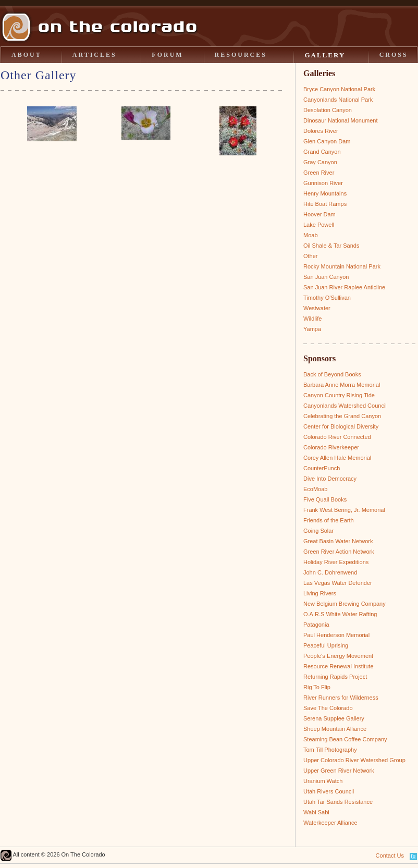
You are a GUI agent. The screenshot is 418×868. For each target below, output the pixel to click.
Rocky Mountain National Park (342, 266)
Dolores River (321, 131)
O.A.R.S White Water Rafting (340, 614)
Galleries (319, 73)
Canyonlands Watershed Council (345, 406)
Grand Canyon (322, 152)
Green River (319, 173)
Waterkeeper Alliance (330, 823)
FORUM (167, 55)
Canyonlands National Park (338, 100)
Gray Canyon (320, 162)
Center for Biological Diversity (341, 426)
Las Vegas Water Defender (338, 583)
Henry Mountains (325, 193)
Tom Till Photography (330, 750)
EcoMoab (315, 489)
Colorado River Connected (337, 437)
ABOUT (27, 55)
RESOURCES (241, 55)
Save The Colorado (328, 708)
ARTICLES (95, 55)
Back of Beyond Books (332, 374)
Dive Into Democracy (330, 479)
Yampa (312, 329)
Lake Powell (319, 225)
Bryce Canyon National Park (339, 89)
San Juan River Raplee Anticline (344, 287)
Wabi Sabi (316, 812)
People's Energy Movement (338, 656)
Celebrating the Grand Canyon (342, 416)
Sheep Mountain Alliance (335, 729)
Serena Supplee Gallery (334, 718)
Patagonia (316, 625)
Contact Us (390, 855)
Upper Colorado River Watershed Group (354, 760)
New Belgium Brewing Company (345, 604)
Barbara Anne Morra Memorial (342, 385)
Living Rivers (320, 593)
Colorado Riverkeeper (331, 447)
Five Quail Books (325, 499)
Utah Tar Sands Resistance (338, 802)
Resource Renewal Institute (339, 666)
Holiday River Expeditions (336, 562)
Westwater (317, 308)
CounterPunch (322, 468)
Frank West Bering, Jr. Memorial (344, 510)
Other (311, 256)
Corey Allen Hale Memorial (337, 458)
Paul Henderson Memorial (336, 635)
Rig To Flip (317, 687)
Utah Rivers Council (329, 791)
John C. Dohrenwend (330, 572)
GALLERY (325, 55)
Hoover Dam (319, 214)
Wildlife (312, 319)
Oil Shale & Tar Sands (331, 246)
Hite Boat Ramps (325, 204)
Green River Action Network (339, 552)
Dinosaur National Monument (340, 120)
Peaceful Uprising (326, 645)
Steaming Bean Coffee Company (345, 739)
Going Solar (318, 531)
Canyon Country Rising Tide (339, 395)
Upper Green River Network (339, 771)
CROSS (394, 55)
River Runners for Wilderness (341, 698)
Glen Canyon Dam (327, 141)
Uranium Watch (323, 781)
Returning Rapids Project (335, 677)
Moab (311, 235)
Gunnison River (323, 183)
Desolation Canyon (328, 110)
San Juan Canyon (326, 277)
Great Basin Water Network (338, 541)
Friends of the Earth (329, 520)
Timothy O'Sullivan (327, 298)
